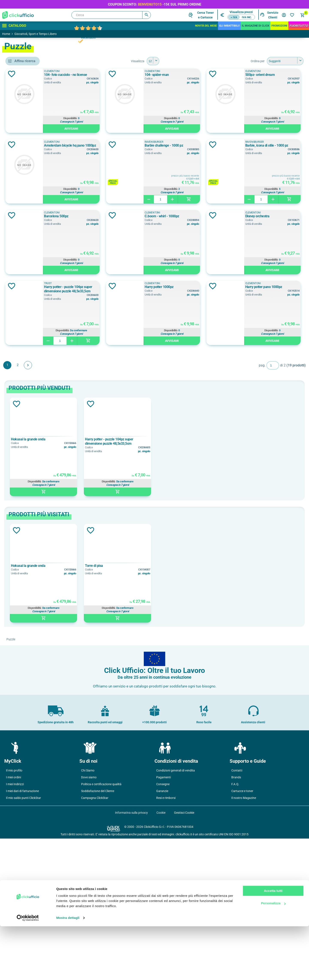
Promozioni (279, 26)
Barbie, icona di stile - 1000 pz (257, 216)
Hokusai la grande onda (90, 581)
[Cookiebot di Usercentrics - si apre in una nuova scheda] (28, 972)
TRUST (23, 242)
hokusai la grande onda (35, 269)
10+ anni (25, 332)
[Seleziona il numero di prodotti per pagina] (184, 61)
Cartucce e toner (242, 932)
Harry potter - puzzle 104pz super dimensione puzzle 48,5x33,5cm (269, 360)
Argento (24, 296)
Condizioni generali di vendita (176, 912)
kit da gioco (27, 177)
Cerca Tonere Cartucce (205, 15)
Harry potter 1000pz (129, 428)
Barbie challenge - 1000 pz (134, 216)
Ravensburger (31, 232)
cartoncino (26, 383)
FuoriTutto (299, 26)
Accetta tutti (273, 945)
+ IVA (234, 17)
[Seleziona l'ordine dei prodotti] (285, 61)
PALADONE (27, 223)
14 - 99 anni (27, 342)
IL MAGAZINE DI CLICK (256, 26)
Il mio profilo (14, 912)
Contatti (237, 912)
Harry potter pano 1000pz (254, 428)
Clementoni (30, 213)
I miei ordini (14, 919)
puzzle (23, 186)
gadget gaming (29, 410)
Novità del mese (206, 26)
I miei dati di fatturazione (22, 932)
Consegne (163, 926)
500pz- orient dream (129, 145)
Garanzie (162, 932)
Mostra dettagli (68, 972)
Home (6, 34)
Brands (236, 919)
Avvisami (148, 129)
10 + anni (25, 322)
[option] (98, 588)
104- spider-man (248, 75)
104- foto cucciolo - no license (136, 75)
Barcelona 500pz (127, 287)
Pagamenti (164, 919)
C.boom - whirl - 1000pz (253, 287)
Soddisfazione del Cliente (98, 932)
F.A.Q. (235, 926)
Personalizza (273, 957)
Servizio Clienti (273, 15)
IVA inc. (247, 17)
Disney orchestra (127, 358)
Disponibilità (147, 119)
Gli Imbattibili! (229, 26)
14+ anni (25, 351)
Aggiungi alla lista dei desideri (74, 74)
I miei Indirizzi (15, 926)
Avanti (90, 507)
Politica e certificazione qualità (101, 926)
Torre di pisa (141, 707)
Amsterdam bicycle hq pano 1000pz (262, 145)
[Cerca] (111, 15)
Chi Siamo (88, 912)
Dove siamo (89, 919)
